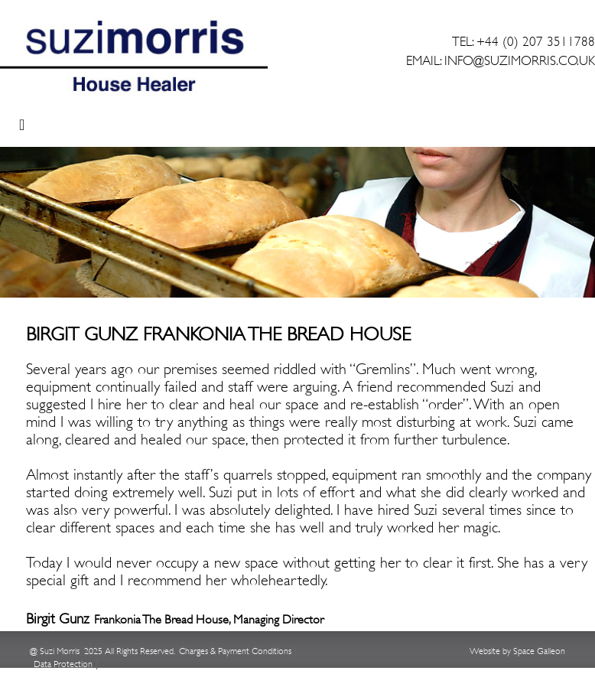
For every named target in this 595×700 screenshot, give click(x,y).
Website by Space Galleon (517, 651)
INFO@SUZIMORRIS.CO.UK (520, 61)
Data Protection (63, 664)
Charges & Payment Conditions (235, 651)
